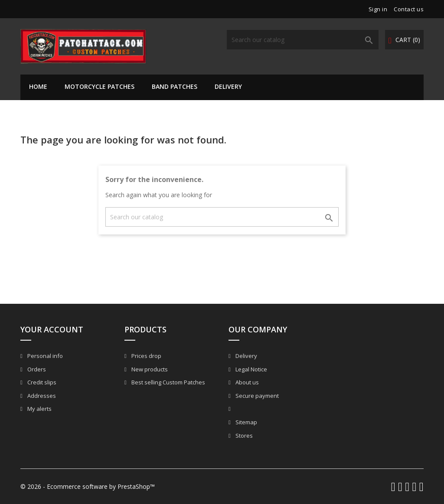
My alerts (39, 409)
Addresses (41, 396)
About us (246, 382)
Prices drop (146, 356)
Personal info (44, 356)
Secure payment (256, 396)
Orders (36, 369)
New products (149, 369)
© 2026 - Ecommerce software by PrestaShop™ (88, 486)
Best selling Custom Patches (168, 382)
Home (38, 86)
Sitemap (246, 422)
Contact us (409, 9)
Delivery (228, 86)
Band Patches (175, 86)
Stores (243, 436)
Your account (52, 329)
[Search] (303, 40)
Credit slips (41, 382)
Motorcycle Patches (100, 86)
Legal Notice (251, 369)
